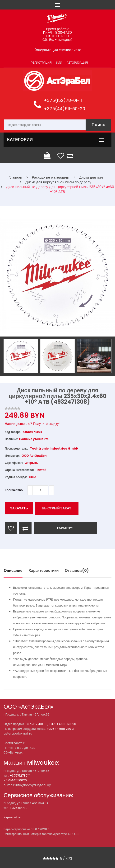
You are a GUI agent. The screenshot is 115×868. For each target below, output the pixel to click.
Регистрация (41, 63)
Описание (13, 571)
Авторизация (77, 63)
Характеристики (44, 571)
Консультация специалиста (57, 50)
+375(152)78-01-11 (63, 100)
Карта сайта (12, 817)
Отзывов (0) (77, 571)
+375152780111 (20, 776)
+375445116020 (15, 780)
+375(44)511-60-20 (64, 109)
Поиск (98, 125)
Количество (14, 490)
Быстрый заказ (57, 508)
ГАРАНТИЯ (65, 528)
